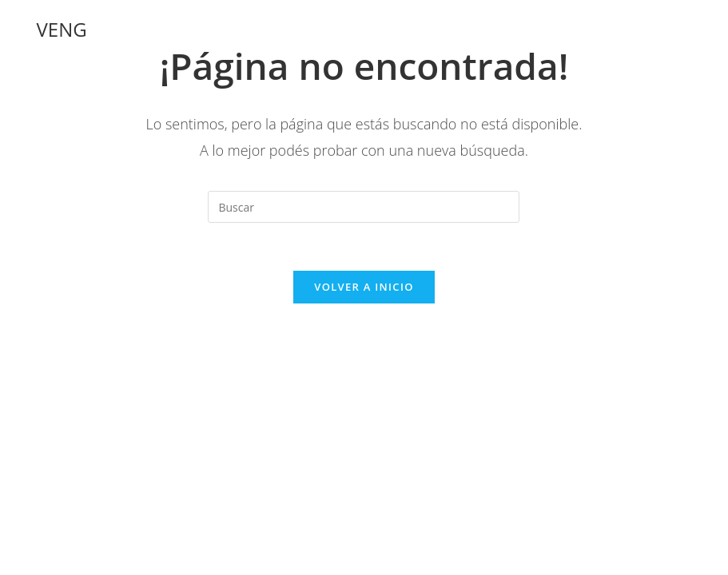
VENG (62, 29)
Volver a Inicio (364, 287)
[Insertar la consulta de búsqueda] (364, 207)
